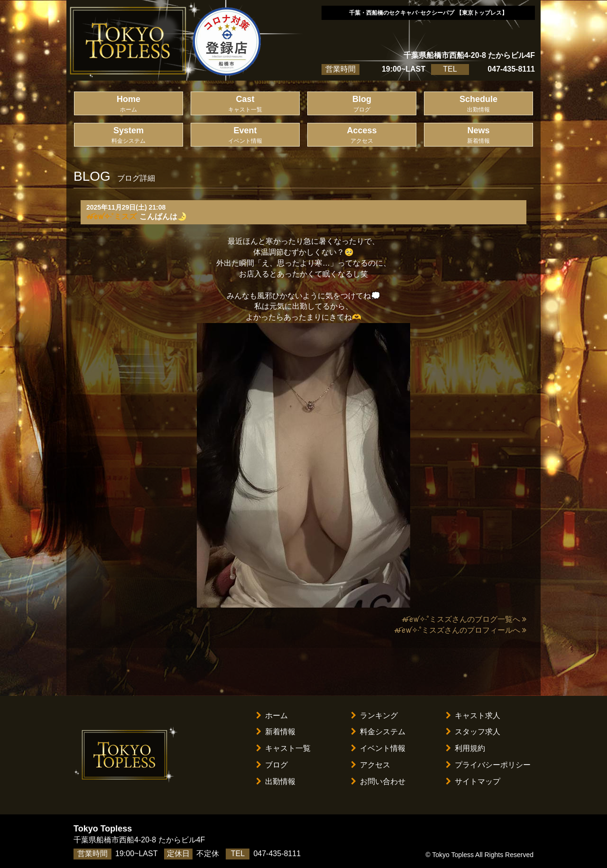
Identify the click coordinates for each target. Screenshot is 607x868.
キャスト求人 (473, 716)
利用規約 (465, 748)
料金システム (378, 732)
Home (129, 104)
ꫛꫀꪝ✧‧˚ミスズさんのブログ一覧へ (464, 619)
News (478, 135)
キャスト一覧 (283, 748)
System (129, 135)
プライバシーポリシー (488, 765)
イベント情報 (378, 748)
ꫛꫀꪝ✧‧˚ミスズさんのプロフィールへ (460, 630)
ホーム (272, 716)
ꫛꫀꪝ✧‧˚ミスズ (111, 217)
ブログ (272, 765)
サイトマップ (473, 781)
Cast (245, 104)
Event (245, 135)
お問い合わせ (378, 781)
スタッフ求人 (473, 732)
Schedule (478, 104)
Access (362, 135)
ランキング (374, 716)
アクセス (371, 765)
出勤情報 (276, 781)
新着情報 (276, 732)
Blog (362, 104)
